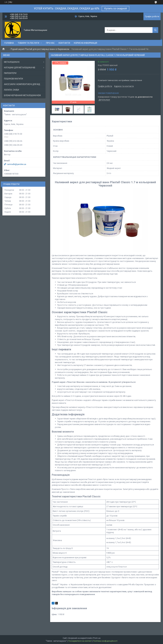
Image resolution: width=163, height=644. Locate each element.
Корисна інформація (85, 43)
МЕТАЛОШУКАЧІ (12, 62)
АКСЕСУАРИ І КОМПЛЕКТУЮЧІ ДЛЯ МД (22, 84)
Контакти (64, 43)
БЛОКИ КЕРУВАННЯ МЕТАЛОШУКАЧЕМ (22, 95)
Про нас (50, 43)
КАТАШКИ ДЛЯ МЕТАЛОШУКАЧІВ (20, 68)
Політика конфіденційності (105, 641)
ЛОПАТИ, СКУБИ (11, 90)
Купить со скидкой (115, 9)
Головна (9, 43)
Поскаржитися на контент (80, 641)
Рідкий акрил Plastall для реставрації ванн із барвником (40, 49)
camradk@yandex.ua (16, 164)
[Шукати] (155, 30)
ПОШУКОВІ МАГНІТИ (13, 79)
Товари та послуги (28, 43)
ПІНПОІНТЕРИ (10, 73)
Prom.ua (97, 638)
